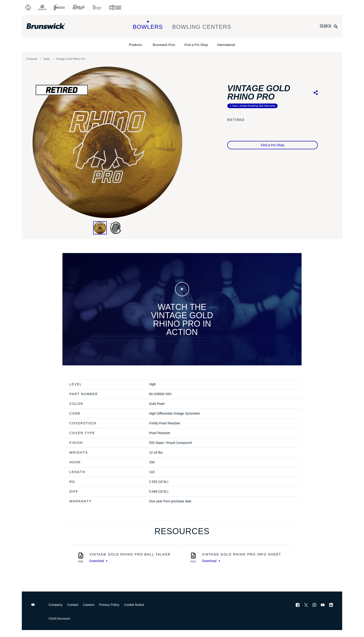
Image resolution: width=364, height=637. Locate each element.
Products (135, 45)
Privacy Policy (109, 605)
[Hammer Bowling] (59, 7)
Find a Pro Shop (196, 45)
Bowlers (148, 25)
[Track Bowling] (97, 7)
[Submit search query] (336, 26)
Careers (89, 605)
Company (55, 605)
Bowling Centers (202, 25)
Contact (73, 605)
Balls (47, 59)
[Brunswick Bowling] (53, 26)
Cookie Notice (134, 605)
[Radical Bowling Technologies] (79, 7)
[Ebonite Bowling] (42, 7)
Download (98, 561)
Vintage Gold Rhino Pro (71, 59)
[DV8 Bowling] (28, 7)
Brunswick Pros (164, 45)
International (226, 45)
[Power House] (115, 7)
